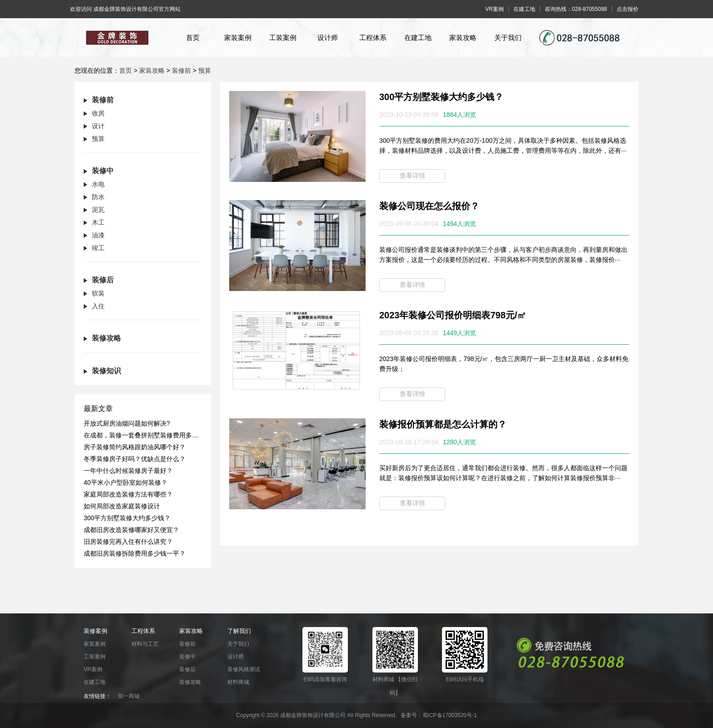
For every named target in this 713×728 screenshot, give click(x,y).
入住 (98, 306)
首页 (193, 38)
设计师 (328, 38)
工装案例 (283, 38)
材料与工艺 (145, 644)
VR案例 (93, 669)
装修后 (187, 669)
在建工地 (418, 38)
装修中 (187, 657)
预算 (205, 70)
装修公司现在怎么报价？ (429, 206)
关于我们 (508, 38)
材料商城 (238, 682)
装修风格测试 (244, 669)
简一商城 (129, 696)
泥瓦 (98, 210)
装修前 (181, 70)
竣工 (98, 248)
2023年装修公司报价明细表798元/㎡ (453, 315)
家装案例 (238, 38)
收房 (98, 113)
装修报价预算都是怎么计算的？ (443, 424)
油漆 (98, 235)
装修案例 (95, 631)
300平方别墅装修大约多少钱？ (441, 97)
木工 (98, 222)
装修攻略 (190, 682)
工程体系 (373, 38)
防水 (98, 197)
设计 (98, 126)
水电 (98, 184)
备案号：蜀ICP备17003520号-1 (439, 715)
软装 (98, 293)
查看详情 (412, 176)
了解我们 (239, 631)
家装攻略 (463, 38)
